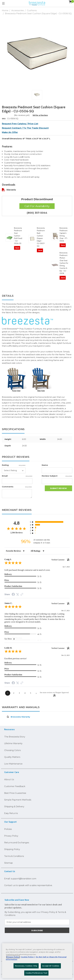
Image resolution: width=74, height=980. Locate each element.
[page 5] (31, 693)
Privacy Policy (11, 836)
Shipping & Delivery (14, 806)
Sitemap (8, 863)
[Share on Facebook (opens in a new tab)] (13, 595)
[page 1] (8, 693)
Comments (17, 487)
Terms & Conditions (14, 856)
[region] (37, 961)
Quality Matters (12, 757)
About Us (9, 779)
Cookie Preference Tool (36, 973)
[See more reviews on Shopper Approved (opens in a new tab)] (22, 595)
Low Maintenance (13, 764)
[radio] (50, 522)
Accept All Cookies (51, 966)
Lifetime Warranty (13, 743)
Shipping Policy (12, 849)
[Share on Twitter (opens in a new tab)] (18, 594)
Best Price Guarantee (15, 793)
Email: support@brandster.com (20, 879)
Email (17, 476)
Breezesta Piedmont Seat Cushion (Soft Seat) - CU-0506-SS (18, 236)
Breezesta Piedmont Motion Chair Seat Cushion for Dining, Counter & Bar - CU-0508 (64, 263)
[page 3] (19, 693)
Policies (8, 829)
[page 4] (25, 693)
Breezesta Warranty (19, 717)
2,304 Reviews (17, 533)
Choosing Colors (12, 750)
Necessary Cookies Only (26, 966)
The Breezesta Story (15, 737)
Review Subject (57, 476)
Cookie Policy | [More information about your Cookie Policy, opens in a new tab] (28, 957)
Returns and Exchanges (17, 843)
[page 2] (14, 693)
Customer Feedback (15, 786)
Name (45, 465)
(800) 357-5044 (37, 213)
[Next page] (36, 693)
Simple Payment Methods (18, 800)
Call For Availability (37, 206)
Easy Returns (11, 813)
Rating (14, 465)
